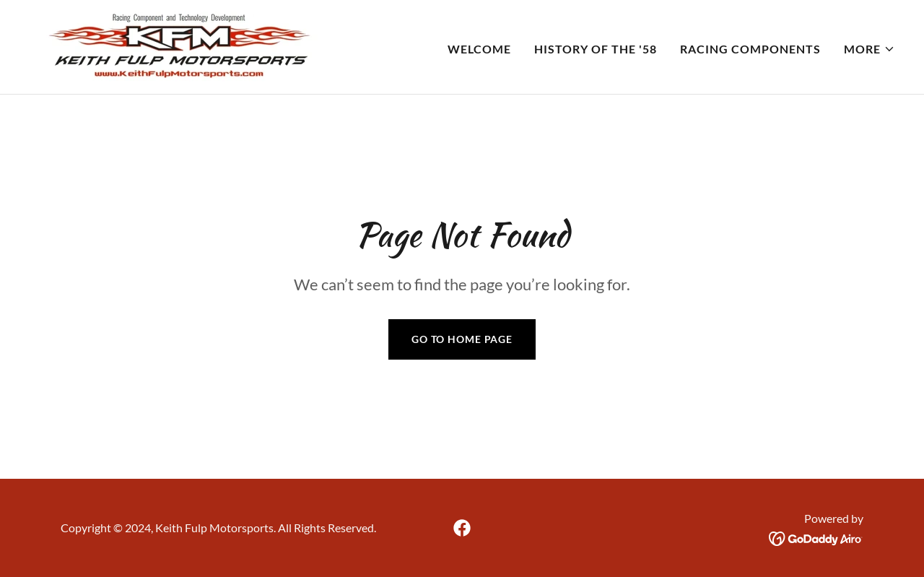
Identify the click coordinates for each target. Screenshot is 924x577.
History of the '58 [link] (596, 49)
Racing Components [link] (750, 49)
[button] (869, 49)
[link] (178, 45)
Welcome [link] (479, 49)
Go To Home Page (462, 339)
